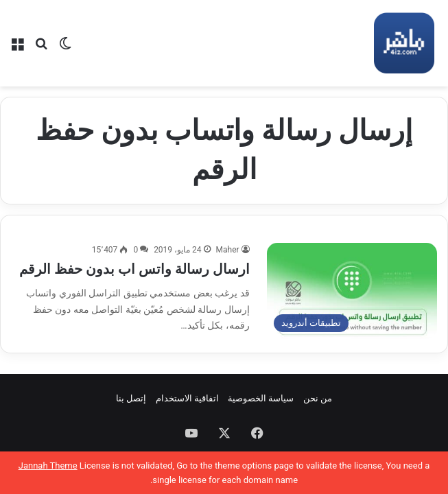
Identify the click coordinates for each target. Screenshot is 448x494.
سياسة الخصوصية (261, 398)
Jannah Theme (48, 466)
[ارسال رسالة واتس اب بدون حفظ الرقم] (352, 291)
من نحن (318, 398)
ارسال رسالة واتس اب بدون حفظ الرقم (134, 269)
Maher (228, 250)
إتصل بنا (131, 398)
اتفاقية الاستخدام (187, 398)
